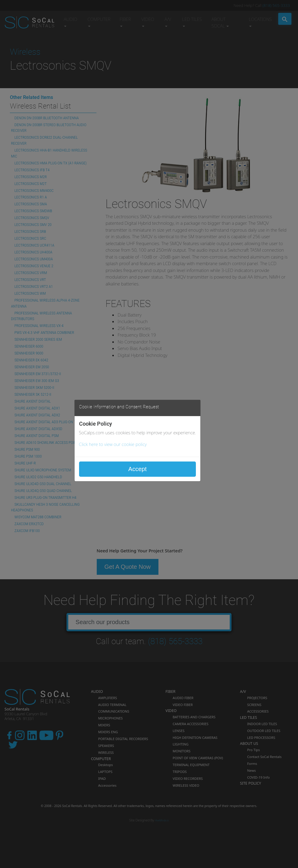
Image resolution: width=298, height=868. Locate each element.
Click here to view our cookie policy (113, 444)
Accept (137, 469)
